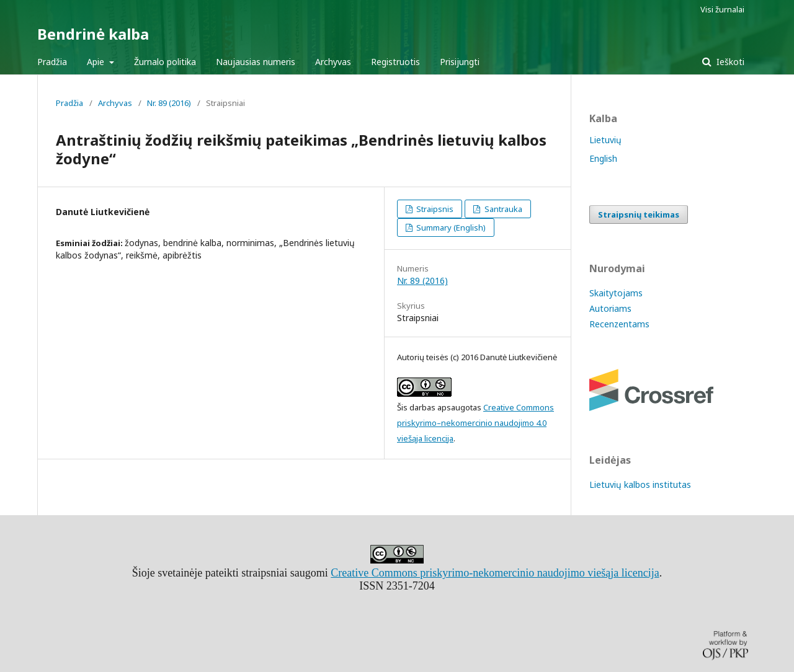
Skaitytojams (616, 293)
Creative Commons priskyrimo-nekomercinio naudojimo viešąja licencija (495, 573)
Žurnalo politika (165, 62)
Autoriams (610, 308)
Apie (97, 62)
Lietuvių (605, 140)
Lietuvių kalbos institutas (640, 484)
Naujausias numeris (256, 62)
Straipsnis (434, 209)
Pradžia (52, 62)
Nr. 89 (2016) (169, 103)
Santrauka (502, 209)
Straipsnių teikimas (639, 214)
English (603, 158)
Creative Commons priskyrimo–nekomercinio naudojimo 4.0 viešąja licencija (475, 423)
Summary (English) (450, 228)
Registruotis (395, 62)
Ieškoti (729, 62)
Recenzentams (619, 324)
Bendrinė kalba (93, 34)
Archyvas (333, 62)
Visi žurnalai (722, 9)
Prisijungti (460, 62)
